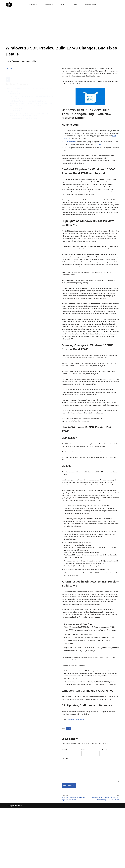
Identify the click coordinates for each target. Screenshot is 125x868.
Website (104, 807)
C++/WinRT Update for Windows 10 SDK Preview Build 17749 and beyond (33, 93)
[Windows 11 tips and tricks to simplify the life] (9, 5)
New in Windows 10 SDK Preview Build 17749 (28, 102)
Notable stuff (16, 89)
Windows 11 (32, 5)
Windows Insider (32, 61)
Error (76, 5)
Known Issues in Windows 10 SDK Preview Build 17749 (31, 110)
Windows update (91, 5)
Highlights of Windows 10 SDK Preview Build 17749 (30, 97)
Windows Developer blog (77, 776)
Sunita (10, 61)
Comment (66, 815)
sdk (69, 785)
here (104, 147)
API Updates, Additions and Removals (25, 115)
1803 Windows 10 (74, 141)
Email (84, 807)
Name (64, 807)
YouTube (9, 69)
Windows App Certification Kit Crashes (25, 112)
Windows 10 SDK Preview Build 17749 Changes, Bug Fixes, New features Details (31, 85)
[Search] (118, 5)
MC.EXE (18, 107)
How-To (64, 5)
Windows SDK (72, 145)
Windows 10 (49, 5)
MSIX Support (20, 105)
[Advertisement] (63, 30)
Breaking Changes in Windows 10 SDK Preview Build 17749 (33, 99)
